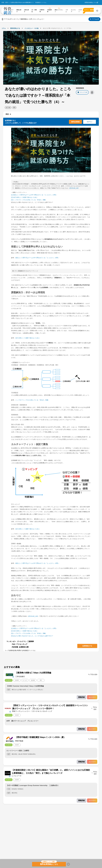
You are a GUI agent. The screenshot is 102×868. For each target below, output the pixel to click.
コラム (4, 28)
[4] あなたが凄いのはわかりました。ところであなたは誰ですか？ (32, 636)
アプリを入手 (94, 19)
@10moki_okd (74, 188)
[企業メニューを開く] (9, 674)
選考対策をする (15, 28)
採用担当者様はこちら (91, 2)
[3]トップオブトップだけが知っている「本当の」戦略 (28, 200)
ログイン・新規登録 (88, 11)
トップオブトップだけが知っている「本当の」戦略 (32, 400)
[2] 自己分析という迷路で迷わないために (24, 197)
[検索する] (97, 11)
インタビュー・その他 (31, 28)
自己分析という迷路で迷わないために (28, 338)
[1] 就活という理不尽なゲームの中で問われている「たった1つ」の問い (34, 195)
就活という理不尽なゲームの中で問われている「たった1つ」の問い (37, 258)
